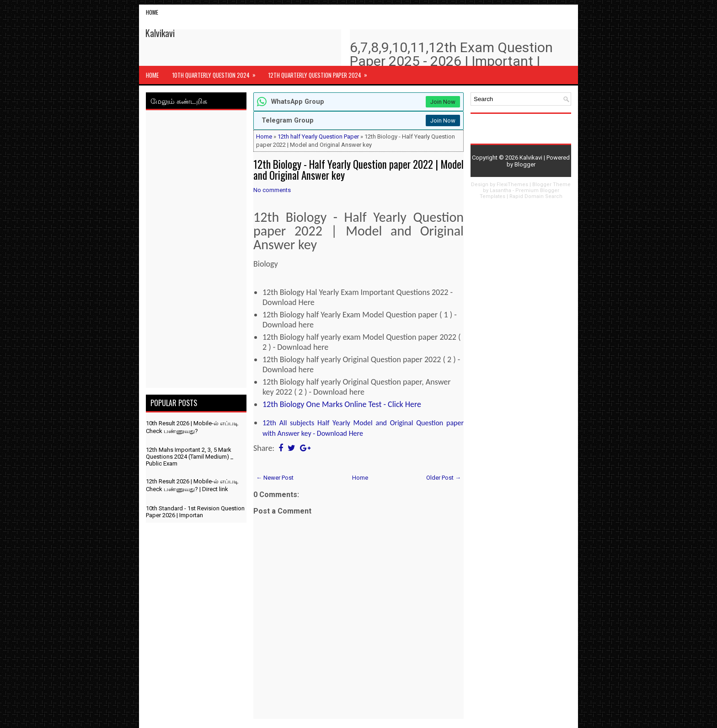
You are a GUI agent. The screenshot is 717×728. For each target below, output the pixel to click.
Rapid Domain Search (536, 196)
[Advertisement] (196, 251)
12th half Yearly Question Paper (318, 136)
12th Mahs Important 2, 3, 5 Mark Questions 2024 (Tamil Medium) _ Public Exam (190, 457)
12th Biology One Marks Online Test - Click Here (342, 404)
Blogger (525, 164)
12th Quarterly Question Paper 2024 (321, 73)
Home (152, 12)
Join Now (443, 102)
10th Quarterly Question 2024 (217, 73)
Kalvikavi (160, 33)
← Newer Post (275, 478)
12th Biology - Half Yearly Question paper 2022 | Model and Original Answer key (358, 170)
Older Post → (444, 478)
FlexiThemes (512, 185)
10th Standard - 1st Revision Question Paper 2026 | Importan (195, 512)
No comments (272, 190)
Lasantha (500, 190)
